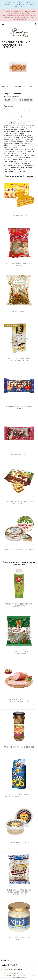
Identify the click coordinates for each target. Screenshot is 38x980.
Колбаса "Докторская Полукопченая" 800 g (19, 700)
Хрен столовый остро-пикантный (19, 939)
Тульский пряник (19, 454)
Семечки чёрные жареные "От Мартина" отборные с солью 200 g (19, 797)
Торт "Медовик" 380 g (19, 216)
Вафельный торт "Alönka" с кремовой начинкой (19, 360)
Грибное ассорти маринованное (19, 747)
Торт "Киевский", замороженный (19, 550)
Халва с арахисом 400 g (19, 842)
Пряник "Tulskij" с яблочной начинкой (19, 408)
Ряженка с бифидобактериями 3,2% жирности (19, 605)
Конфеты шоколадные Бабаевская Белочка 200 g (19, 653)
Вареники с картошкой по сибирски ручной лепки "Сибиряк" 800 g (19, 892)
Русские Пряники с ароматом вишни (19, 265)
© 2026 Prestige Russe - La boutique (16, 973)
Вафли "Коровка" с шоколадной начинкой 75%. (19, 503)
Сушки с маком (19, 311)
